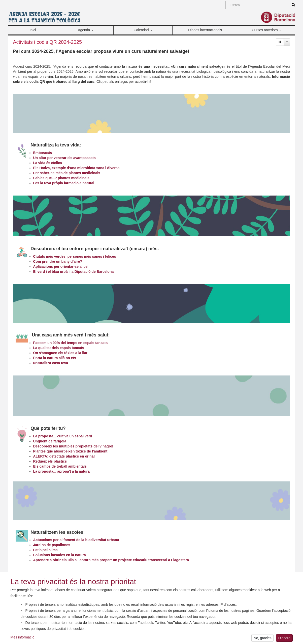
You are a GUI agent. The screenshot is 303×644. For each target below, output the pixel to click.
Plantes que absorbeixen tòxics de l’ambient (70, 451)
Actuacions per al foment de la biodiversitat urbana (76, 540)
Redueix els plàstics (50, 461)
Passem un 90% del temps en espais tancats (71, 343)
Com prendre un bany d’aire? (58, 261)
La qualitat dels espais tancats (59, 348)
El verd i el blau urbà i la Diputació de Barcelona (74, 272)
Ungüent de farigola (50, 441)
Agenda (86, 30)
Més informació (23, 639)
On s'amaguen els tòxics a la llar (60, 353)
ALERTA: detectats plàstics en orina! (64, 456)
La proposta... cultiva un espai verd (63, 436)
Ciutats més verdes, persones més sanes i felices (75, 256)
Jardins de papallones (52, 545)
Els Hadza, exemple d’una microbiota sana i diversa (76, 168)
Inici (33, 30)
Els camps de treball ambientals (60, 466)
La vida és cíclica (48, 163)
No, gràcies (263, 640)
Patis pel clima (45, 550)
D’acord (284, 640)
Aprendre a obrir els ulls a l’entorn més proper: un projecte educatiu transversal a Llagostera (111, 560)
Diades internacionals (205, 30)
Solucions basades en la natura (60, 555)
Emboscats (43, 153)
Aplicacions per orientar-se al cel (61, 267)
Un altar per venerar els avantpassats (64, 158)
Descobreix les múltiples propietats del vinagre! (73, 446)
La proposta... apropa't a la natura (61, 471)
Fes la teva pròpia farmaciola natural (64, 183)
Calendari (143, 30)
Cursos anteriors (267, 30)
